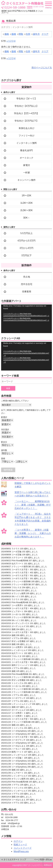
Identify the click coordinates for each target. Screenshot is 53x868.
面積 (13, 34)
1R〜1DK (17, 195)
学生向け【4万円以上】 (21, 106)
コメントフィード (23, 848)
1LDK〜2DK (18, 203)
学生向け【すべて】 (20, 99)
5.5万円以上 (18, 233)
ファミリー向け (19, 136)
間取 (20, 34)
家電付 (17, 165)
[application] (26, 319)
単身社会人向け (19, 128)
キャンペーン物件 (20, 180)
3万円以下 (18, 255)
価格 (6, 34)
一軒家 (17, 173)
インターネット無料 (20, 143)
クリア (45, 34)
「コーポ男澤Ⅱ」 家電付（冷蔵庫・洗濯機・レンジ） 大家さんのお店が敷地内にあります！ (33, 533)
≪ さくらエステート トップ (14, 859)
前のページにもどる (42, 68)
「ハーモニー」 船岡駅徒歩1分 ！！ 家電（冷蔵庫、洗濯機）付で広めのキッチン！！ (33, 505)
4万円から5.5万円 (20, 241)
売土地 (17, 277)
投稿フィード (20, 845)
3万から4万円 (19, 248)
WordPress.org (21, 851)
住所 (27, 34)
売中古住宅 (18, 284)
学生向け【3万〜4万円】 (21, 113)
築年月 (35, 34)
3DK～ (17, 218)
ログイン (18, 841)
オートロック (19, 158)
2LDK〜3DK (18, 210)
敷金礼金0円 (18, 150)
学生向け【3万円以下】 (21, 121)
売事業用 (17, 292)
